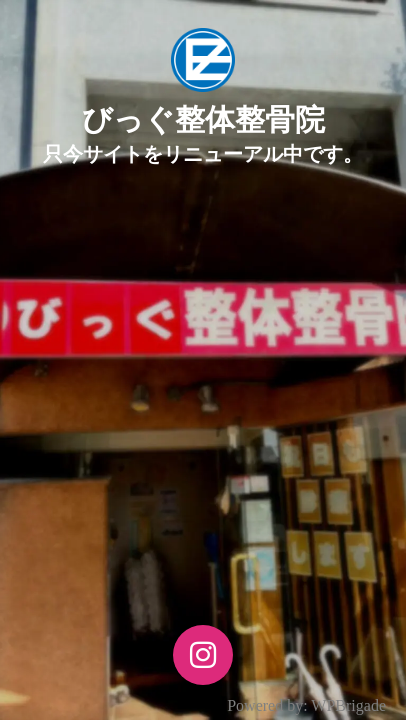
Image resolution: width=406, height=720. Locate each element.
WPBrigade (348, 705)
